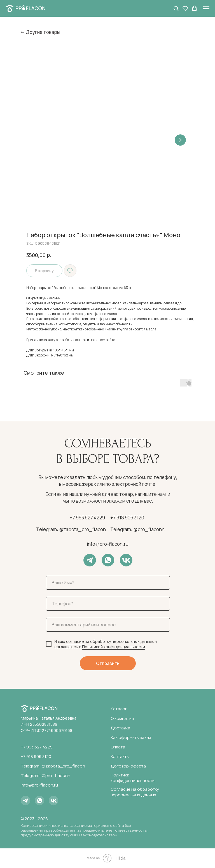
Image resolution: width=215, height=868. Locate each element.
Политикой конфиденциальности (114, 647)
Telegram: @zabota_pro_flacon (71, 529)
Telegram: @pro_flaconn (137, 529)
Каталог (119, 709)
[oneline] (108, 625)
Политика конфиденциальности (133, 778)
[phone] (108, 604)
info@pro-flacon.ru (108, 544)
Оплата (118, 747)
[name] (108, 583)
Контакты (120, 756)
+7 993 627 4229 (87, 518)
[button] (176, 8)
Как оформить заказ (131, 737)
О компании (122, 718)
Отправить (108, 663)
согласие (75, 641)
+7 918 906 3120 (127, 518)
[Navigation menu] (206, 8)
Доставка (120, 728)
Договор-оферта (128, 766)
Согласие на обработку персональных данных (135, 792)
